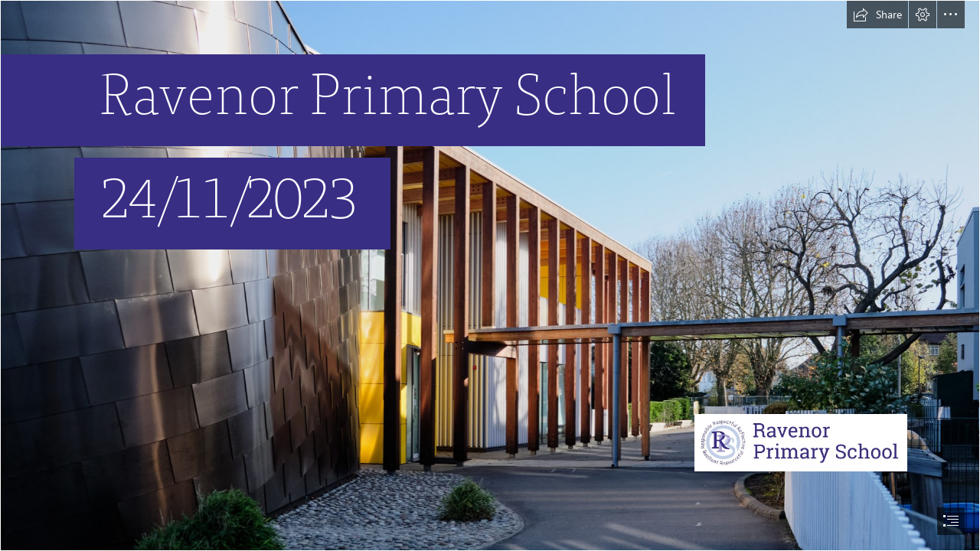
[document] (490, 275)
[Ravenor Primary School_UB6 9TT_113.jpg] (490, 275)
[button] (877, 15)
